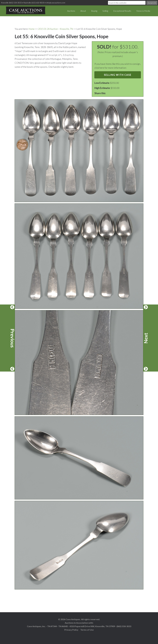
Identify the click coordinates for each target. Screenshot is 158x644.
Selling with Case (118, 75)
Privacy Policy (71, 630)
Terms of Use (87, 630)
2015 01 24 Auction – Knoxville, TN (56, 29)
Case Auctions (25, 11)
